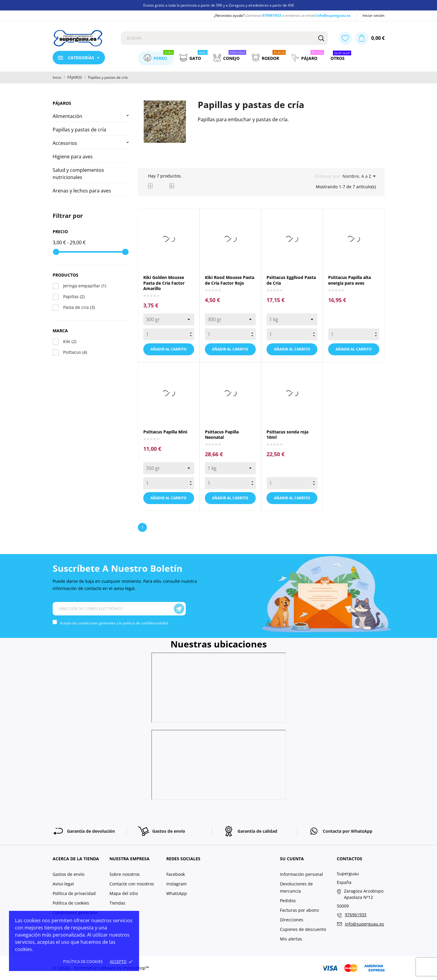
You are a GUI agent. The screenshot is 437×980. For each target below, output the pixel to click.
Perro (159, 57)
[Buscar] (321, 38)
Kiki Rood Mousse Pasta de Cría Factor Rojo (230, 280)
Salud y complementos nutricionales (78, 174)
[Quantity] (169, 334)
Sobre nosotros (125, 874)
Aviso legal (63, 884)
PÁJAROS (62, 103)
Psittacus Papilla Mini (165, 432)
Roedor (269, 57)
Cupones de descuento (303, 929)
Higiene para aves (73, 157)
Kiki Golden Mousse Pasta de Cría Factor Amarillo (164, 283)
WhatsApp (177, 893)
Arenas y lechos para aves (82, 191)
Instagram (176, 884)
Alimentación (67, 116)
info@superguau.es (333, 15)
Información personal (302, 874)
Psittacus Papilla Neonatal (222, 434)
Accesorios (65, 143)
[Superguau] (82, 38)
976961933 (272, 15)
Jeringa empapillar (85, 286)
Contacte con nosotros (132, 884)
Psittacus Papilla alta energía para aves (350, 280)
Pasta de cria (79, 307)
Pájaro (308, 57)
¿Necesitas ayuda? (229, 15)
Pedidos (288, 901)
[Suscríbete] (179, 609)
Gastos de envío (68, 874)
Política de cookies (83, 961)
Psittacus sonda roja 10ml (287, 434)
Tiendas (117, 903)
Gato (194, 57)
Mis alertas (291, 939)
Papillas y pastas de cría (79, 130)
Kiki (70, 341)
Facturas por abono (299, 910)
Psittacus (75, 352)
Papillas (74, 296)
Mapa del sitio (124, 893)
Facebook (176, 874)
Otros (341, 57)
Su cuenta (292, 859)
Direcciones (292, 920)
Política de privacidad (74, 893)
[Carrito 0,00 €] (370, 38)
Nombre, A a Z (359, 176)
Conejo (230, 57)
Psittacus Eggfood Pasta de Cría (291, 280)
